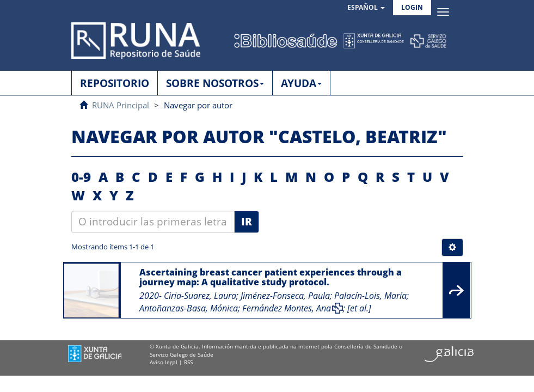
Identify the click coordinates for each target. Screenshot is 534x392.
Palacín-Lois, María (370, 296)
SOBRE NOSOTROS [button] (215, 83)
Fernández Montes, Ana (287, 308)
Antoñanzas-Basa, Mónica (189, 308)
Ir (247, 222)
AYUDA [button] (301, 83)
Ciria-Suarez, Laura (200, 296)
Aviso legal (164, 362)
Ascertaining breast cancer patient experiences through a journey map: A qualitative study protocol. (271, 277)
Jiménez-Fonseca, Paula (285, 296)
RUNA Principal (121, 105)
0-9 (81, 177)
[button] (366, 8)
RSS (188, 362)
